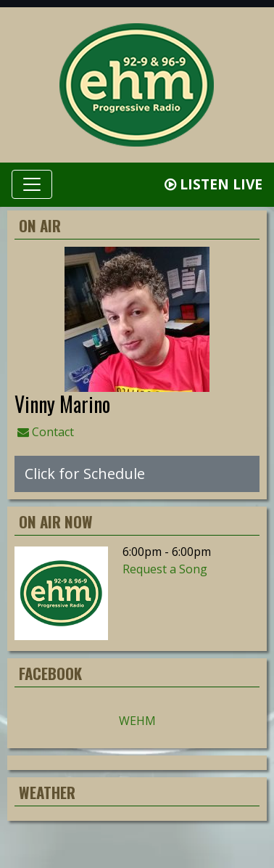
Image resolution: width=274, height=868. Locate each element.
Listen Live (213, 184)
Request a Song (165, 569)
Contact (46, 432)
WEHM (137, 721)
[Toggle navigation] (32, 184)
